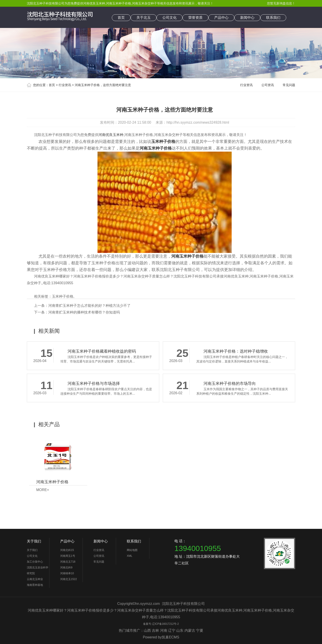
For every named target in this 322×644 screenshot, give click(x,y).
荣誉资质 (195, 18)
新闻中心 (247, 18)
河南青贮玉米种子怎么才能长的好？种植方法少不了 (89, 306)
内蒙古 (190, 630)
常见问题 (289, 85)
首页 (121, 18)
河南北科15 (67, 550)
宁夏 (200, 630)
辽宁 (172, 630)
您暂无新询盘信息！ (281, 3)
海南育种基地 (35, 585)
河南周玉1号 (68, 556)
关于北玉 (144, 18)
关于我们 (34, 541)
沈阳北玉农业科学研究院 (38, 570)
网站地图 (132, 550)
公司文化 (169, 18)
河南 (164, 630)
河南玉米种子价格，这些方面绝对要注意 (103, 85)
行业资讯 (65, 85)
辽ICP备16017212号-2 (165, 624)
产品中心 (221, 18)
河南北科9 (66, 568)
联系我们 (273, 18)
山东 (180, 630)
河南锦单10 (67, 573)
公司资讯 (268, 85)
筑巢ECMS (170, 637)
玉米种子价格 (63, 296)
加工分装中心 (35, 562)
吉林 (155, 630)
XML (130, 556)
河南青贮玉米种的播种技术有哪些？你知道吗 (84, 312)
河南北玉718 (68, 562)
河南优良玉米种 (94, 3)
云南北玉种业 (35, 579)
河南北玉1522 (69, 579)
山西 (147, 630)
